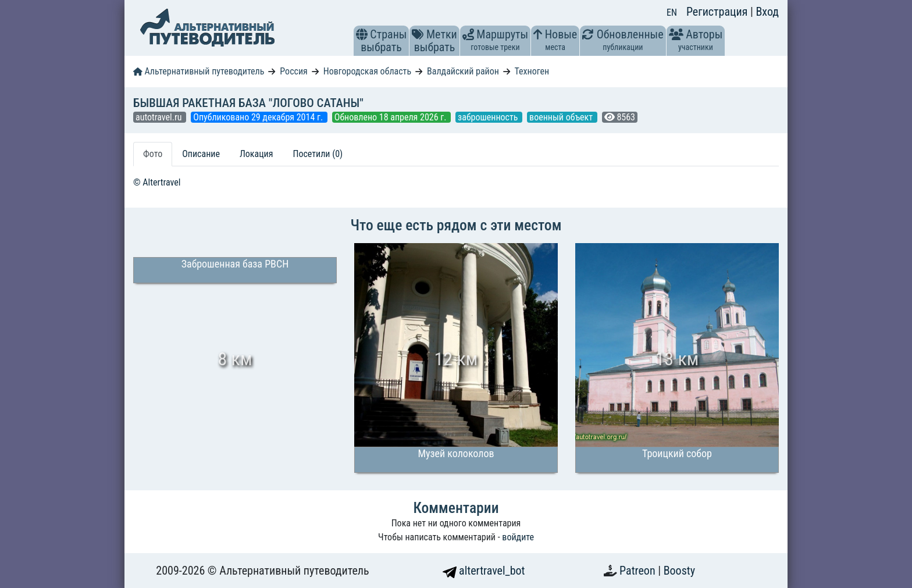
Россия (293, 71)
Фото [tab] (153, 154)
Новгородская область (367, 71)
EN (672, 13)
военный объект (562, 117)
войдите (518, 537)
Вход (767, 12)
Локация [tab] (256, 154)
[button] (362, 34)
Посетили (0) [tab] (318, 154)
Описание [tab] (201, 154)
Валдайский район (463, 71)
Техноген (532, 71)
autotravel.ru (160, 117)
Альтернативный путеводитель (199, 71)
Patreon (639, 571)
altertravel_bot (484, 571)
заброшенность (489, 117)
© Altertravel (157, 182)
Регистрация (718, 12)
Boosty (679, 571)
